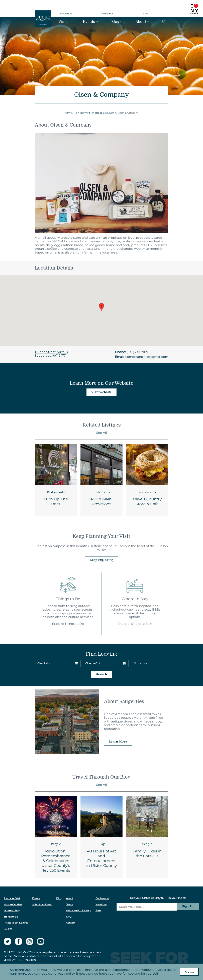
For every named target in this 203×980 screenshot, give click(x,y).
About (141, 22)
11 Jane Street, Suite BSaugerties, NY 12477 (51, 354)
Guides (8, 928)
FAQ (69, 916)
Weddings (108, 14)
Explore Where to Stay (135, 624)
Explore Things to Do (68, 624)
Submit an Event (42, 904)
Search (102, 674)
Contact (71, 922)
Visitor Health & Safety (78, 910)
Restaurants (56, 492)
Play (101, 844)
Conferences (65, 14)
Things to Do (11, 916)
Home (68, 113)
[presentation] (147, 918)
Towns (70, 904)
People (56, 844)
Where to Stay (12, 910)
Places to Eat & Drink (104, 113)
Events (89, 22)
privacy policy (64, 974)
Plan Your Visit (82, 113)
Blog (115, 22)
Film (146, 14)
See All (101, 433)
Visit (63, 22)
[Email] (147, 906)
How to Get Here (13, 904)
